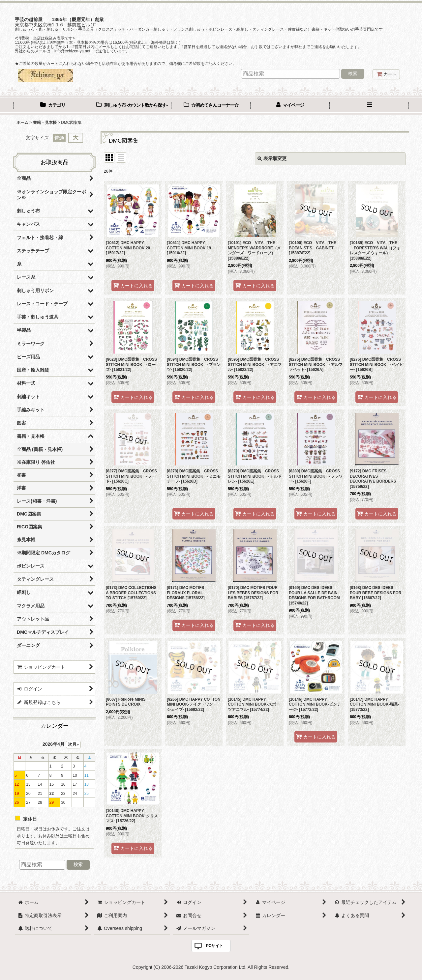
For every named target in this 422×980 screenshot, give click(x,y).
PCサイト (215, 946)
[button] (369, 106)
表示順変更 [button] (272, 158)
